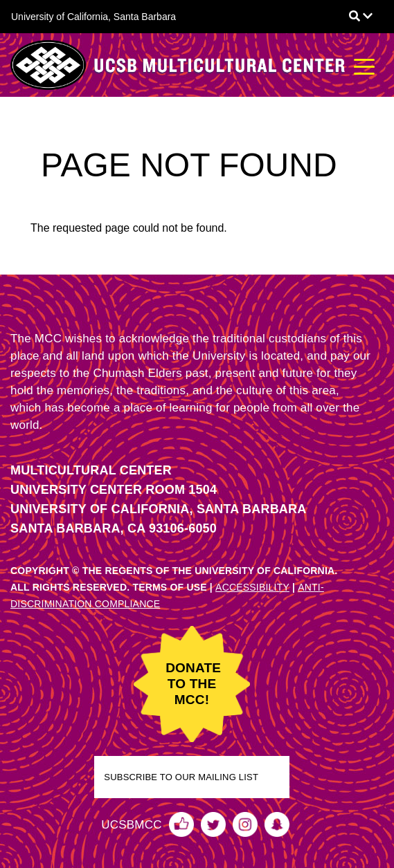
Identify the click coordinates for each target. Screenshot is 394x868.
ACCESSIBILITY (252, 587)
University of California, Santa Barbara (93, 17)
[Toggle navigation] (364, 65)
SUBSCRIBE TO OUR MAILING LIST (181, 777)
